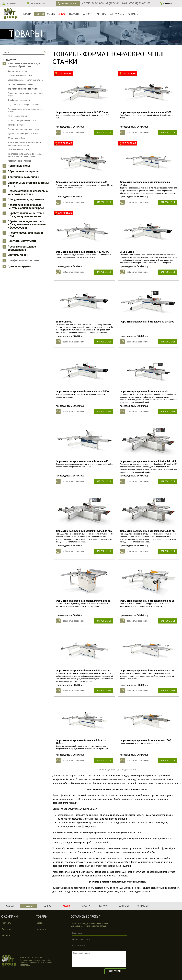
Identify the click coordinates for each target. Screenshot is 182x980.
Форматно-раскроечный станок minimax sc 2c (147, 601)
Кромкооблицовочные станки (22, 120)
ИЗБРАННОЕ (167, 3)
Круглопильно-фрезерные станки (23, 105)
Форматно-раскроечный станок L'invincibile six (147, 531)
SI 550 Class (127, 252)
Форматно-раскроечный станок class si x (144, 391)
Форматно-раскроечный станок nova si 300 (145, 740)
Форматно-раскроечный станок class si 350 (146, 112)
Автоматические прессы (19, 161)
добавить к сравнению (74, 132)
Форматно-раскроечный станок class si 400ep (147, 322)
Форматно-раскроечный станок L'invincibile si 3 (148, 461)
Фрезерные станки (16, 125)
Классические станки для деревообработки (24, 65)
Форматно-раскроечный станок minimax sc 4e (147, 671)
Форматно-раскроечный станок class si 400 (82, 182)
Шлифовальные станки (19, 100)
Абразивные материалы (23, 171)
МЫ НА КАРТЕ (12, 3)
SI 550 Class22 (64, 322)
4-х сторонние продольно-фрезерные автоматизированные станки (25, 155)
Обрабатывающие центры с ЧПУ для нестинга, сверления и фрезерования (27, 224)
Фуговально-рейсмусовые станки (23, 134)
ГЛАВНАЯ (28, 14)
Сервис (40, 923)
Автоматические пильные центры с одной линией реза (26, 206)
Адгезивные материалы (23, 177)
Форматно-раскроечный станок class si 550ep (83, 391)
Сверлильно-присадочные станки (23, 129)
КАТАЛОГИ (87, 14)
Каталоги (41, 929)
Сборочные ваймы (16, 138)
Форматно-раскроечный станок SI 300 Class (82, 112)
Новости (6, 936)
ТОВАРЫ (40, 14)
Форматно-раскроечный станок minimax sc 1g (83, 601)
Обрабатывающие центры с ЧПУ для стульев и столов (26, 215)
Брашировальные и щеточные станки (25, 80)
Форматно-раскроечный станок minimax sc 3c (83, 671)
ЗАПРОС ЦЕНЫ (104, 132)
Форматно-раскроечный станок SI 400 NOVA (82, 252)
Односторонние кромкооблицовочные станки (26, 94)
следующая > (128, 770)
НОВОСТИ (74, 14)
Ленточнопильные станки (20, 76)
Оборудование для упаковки (26, 199)
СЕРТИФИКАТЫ (117, 14)
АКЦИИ (62, 14)
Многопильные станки (18, 149)
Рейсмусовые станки (18, 116)
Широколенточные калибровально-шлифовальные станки (24, 144)
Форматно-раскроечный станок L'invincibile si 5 (84, 531)
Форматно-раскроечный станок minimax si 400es (81, 742)
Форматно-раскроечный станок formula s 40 (82, 461)
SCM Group (79, 127)
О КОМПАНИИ (10, 917)
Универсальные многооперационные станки (25, 110)
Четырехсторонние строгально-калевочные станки (28, 193)
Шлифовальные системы (24, 260)
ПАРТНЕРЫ (101, 14)
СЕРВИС (51, 14)
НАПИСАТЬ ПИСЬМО (38, 3)
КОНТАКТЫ (133, 14)
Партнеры (7, 929)
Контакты (7, 923)
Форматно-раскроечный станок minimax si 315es (145, 183)
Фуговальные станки (18, 71)
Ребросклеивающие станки (21, 84)
